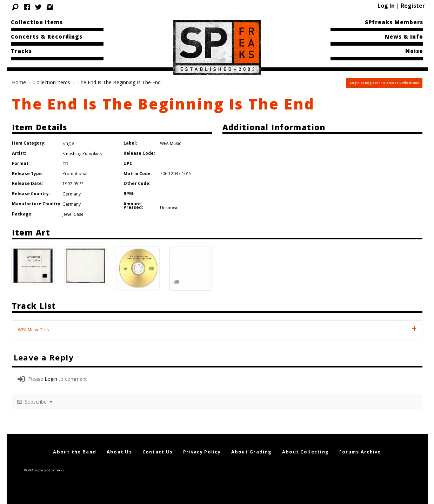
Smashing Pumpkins (82, 154)
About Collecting (305, 452)
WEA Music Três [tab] (33, 330)
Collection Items (37, 22)
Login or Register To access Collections (385, 83)
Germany (72, 194)
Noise (414, 51)
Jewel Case (73, 214)
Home (19, 82)
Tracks (21, 51)
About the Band (75, 452)
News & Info (404, 37)
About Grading (252, 452)
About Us (119, 452)
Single (68, 143)
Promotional (75, 174)
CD (65, 164)
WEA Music (171, 143)
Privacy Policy (202, 452)
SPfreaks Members (394, 22)
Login (51, 379)
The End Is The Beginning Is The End (163, 104)
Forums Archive (360, 452)
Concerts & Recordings (47, 37)
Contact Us (158, 452)
